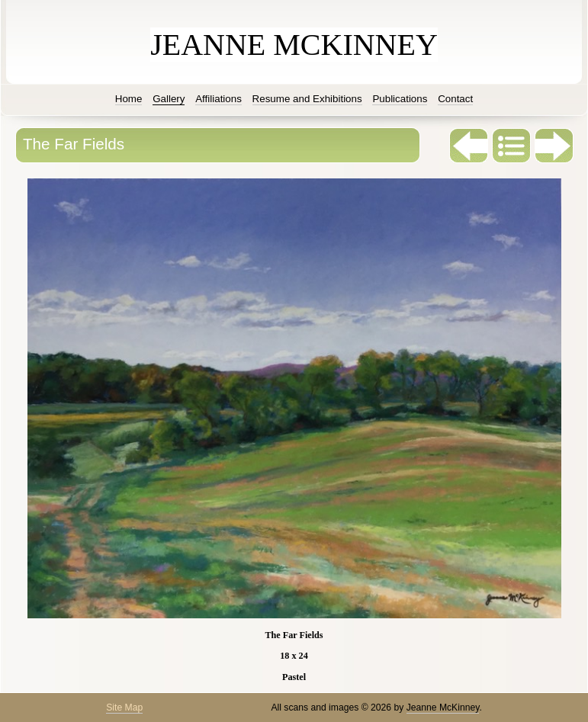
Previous (469, 146)
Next (554, 146)
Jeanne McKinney (443, 708)
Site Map (124, 708)
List (512, 146)
